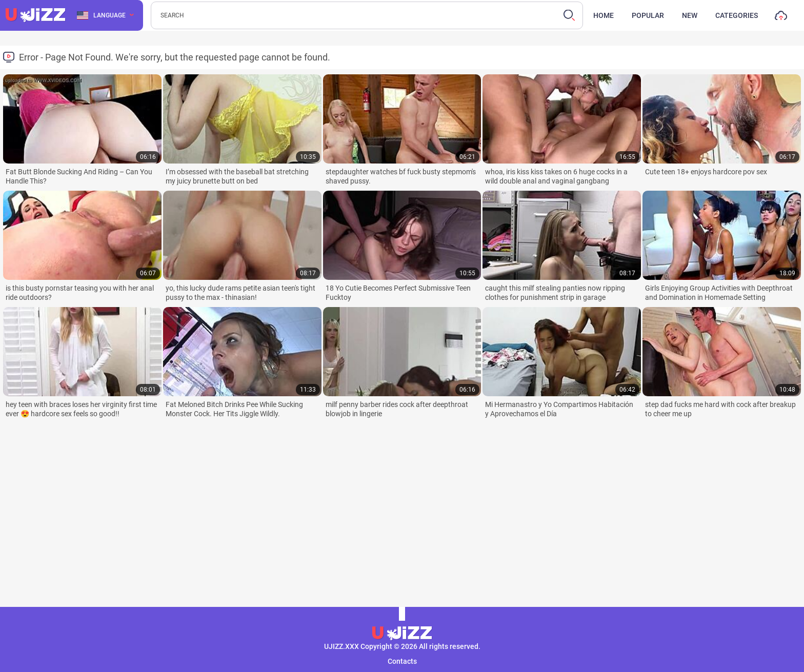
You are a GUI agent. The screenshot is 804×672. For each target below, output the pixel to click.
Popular (648, 15)
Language (101, 15)
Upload (781, 18)
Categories (737, 15)
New (690, 15)
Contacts (402, 661)
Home (604, 15)
